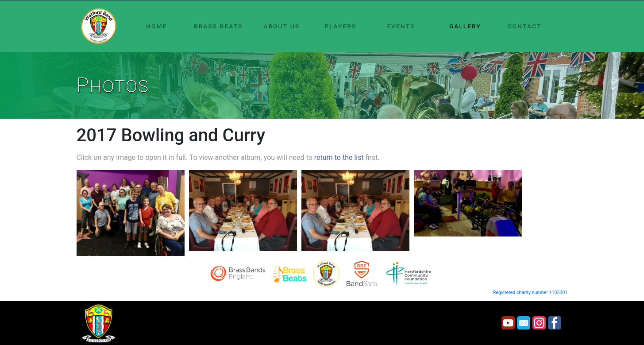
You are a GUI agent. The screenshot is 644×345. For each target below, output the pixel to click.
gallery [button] (465, 26)
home (156, 26)
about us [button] (282, 26)
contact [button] (525, 26)
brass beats (218, 26)
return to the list (339, 157)
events (401, 26)
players (340, 26)
